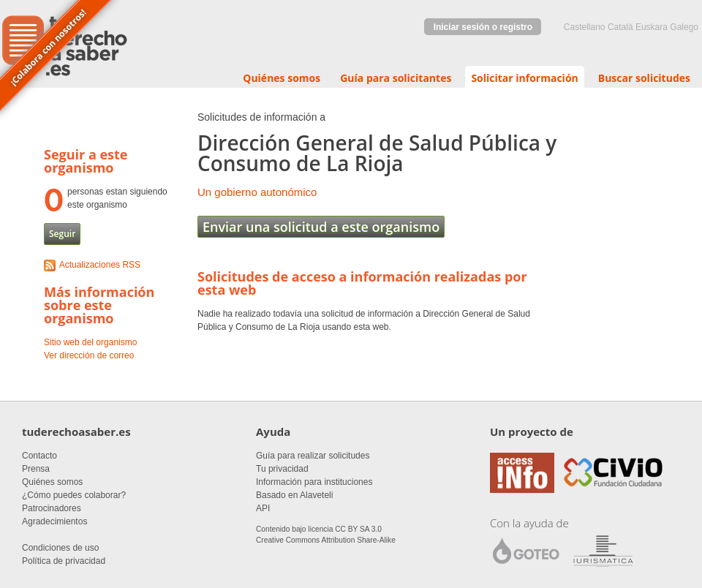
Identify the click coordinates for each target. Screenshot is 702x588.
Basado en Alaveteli (294, 495)
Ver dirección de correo (89, 355)
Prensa (36, 469)
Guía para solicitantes (396, 78)
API (263, 508)
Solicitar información (524, 78)
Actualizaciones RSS (100, 265)
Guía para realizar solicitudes (313, 456)
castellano (585, 27)
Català (620, 27)
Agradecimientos (54, 521)
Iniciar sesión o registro (483, 27)
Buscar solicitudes (644, 78)
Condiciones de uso (60, 548)
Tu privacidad (282, 469)
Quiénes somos (282, 78)
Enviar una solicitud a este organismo (321, 227)
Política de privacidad (64, 561)
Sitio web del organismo (90, 342)
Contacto (39, 456)
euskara (652, 27)
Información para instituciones (314, 482)
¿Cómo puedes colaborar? (74, 495)
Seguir (62, 234)
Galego (684, 27)
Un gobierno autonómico (257, 192)
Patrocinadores (52, 508)
